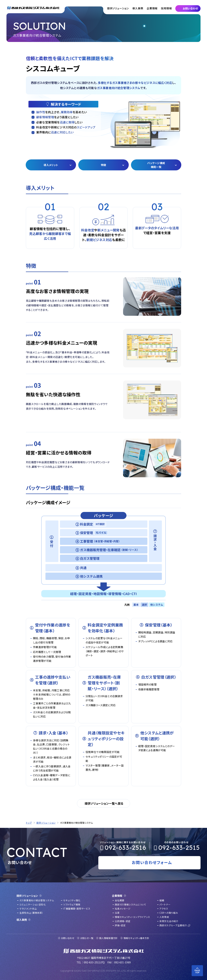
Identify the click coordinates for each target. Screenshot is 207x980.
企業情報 (152, 8)
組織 (162, 900)
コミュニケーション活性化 (33, 904)
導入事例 (138, 8)
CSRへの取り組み (169, 913)
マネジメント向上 (28, 909)
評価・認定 (120, 925)
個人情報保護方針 (108, 938)
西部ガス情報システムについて (131, 904)
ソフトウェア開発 (72, 904)
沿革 (117, 913)
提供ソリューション (118, 8)
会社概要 (120, 900)
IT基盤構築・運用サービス (77, 909)
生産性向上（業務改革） (31, 913)
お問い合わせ (68, 938)
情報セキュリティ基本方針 (136, 938)
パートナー (165, 904)
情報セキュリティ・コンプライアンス (132, 917)
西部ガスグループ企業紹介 (173, 925)
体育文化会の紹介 (169, 921)
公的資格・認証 (123, 921)
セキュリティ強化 (72, 900)
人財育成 (164, 917)
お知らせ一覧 (87, 938)
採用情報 (166, 8)
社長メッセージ (123, 909)
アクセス (164, 909)
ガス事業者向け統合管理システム (37, 900)
